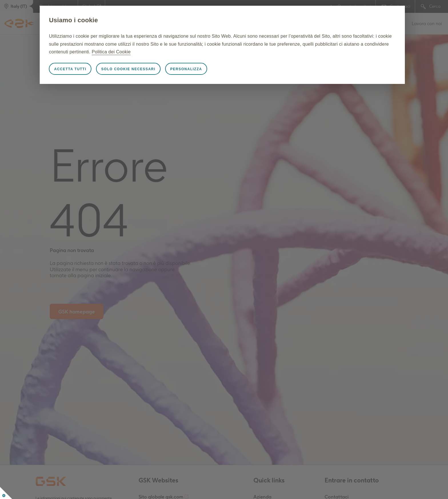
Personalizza (200, 69)
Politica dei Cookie (200, 52)
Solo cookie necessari (142, 69)
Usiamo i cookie (87, 20)
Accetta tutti (84, 69)
